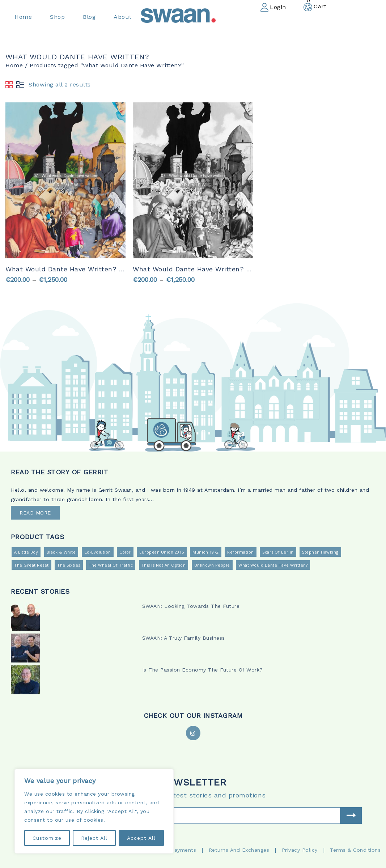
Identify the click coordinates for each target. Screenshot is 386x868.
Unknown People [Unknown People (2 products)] (212, 565)
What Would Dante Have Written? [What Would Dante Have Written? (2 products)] (273, 565)
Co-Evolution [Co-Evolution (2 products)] (98, 552)
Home (14, 65)
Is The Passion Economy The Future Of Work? (203, 670)
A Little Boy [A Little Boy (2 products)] (26, 552)
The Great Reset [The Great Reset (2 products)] (31, 565)
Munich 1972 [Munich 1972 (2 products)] (206, 552)
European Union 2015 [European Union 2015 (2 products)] (162, 552)
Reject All (94, 838)
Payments (183, 850)
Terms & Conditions (355, 850)
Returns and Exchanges (239, 850)
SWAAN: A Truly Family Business (184, 638)
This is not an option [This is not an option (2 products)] (164, 565)
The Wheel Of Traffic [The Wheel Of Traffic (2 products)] (111, 565)
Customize (47, 838)
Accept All (141, 838)
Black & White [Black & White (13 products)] (61, 552)
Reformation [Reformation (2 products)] (241, 552)
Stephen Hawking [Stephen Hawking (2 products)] (320, 552)
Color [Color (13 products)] (125, 552)
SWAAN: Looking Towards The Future (191, 606)
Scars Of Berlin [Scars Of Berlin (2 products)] (278, 552)
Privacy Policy (300, 850)
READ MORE (35, 513)
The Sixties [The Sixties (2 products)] (69, 565)
